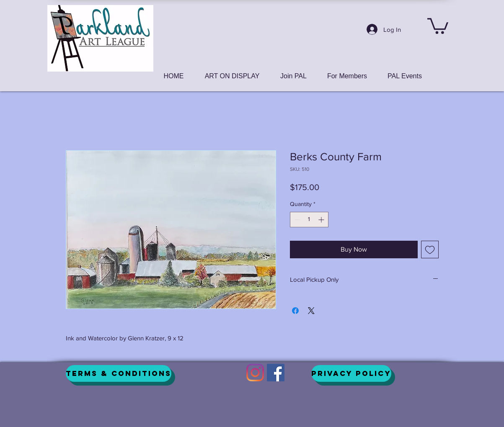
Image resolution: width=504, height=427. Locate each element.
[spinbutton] (309, 220)
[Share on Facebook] (295, 311)
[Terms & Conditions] (119, 373)
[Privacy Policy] (351, 373)
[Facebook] (276, 373)
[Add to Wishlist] (430, 250)
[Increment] (322, 220)
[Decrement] (296, 220)
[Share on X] (311, 311)
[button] (438, 25)
